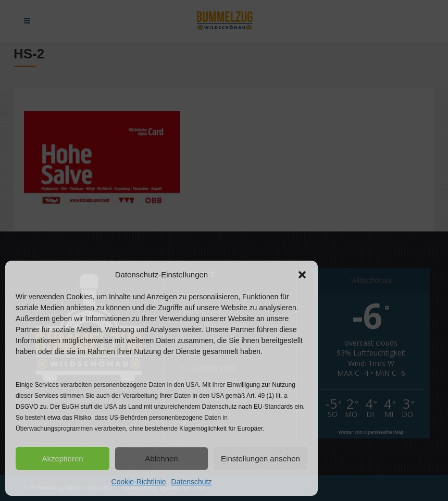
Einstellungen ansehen (260, 459)
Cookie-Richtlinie (139, 482)
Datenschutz (192, 482)
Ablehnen (161, 459)
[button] (302, 275)
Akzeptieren (62, 459)
